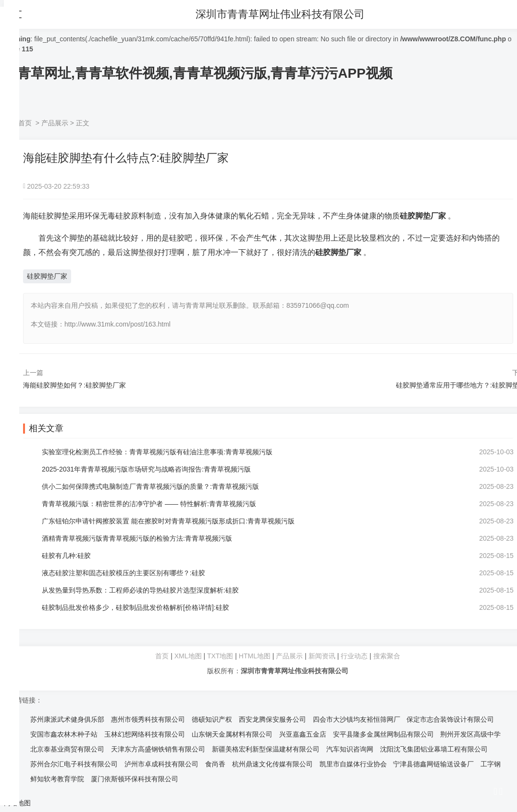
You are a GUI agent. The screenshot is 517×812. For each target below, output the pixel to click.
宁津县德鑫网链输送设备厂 (433, 764)
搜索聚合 (387, 656)
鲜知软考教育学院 (57, 779)
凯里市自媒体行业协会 (353, 764)
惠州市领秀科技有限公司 (148, 719)
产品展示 (55, 123)
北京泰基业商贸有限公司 (67, 749)
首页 (25, 123)
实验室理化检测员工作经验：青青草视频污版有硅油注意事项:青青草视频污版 (158, 452)
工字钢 (491, 764)
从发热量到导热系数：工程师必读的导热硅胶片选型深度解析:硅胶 (141, 590)
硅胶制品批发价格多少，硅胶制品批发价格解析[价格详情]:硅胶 (136, 607)
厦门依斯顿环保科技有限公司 (135, 779)
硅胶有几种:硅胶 (67, 556)
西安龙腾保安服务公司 (272, 719)
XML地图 (188, 656)
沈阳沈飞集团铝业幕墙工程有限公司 (434, 749)
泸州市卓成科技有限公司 (161, 764)
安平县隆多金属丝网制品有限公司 (383, 734)
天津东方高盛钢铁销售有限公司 (158, 749)
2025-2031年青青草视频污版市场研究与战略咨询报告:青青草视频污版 (147, 469)
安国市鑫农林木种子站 (64, 734)
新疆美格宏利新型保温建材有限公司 (266, 749)
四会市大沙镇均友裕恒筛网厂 (357, 719)
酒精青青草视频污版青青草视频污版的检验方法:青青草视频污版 (137, 538)
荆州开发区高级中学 (470, 734)
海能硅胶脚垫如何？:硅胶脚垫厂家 (74, 385)
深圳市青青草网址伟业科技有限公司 (282, 14)
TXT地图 (220, 656)
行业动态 (354, 656)
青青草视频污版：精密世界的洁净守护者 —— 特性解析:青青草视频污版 (149, 504)
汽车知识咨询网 (350, 749)
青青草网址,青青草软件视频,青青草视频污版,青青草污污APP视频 (198, 73)
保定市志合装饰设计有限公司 (450, 719)
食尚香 (215, 764)
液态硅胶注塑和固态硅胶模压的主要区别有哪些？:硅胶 (124, 573)
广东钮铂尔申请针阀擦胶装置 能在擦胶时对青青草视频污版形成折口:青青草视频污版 (169, 521)
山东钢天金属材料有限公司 (232, 734)
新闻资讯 (322, 656)
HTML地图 (255, 656)
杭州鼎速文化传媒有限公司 (272, 764)
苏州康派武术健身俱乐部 (67, 719)
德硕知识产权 (212, 719)
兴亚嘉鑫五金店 (303, 734)
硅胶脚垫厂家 (47, 276)
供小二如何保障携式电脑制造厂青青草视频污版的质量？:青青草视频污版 (151, 486)
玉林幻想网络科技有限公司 (145, 734)
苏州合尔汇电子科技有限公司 (74, 764)
